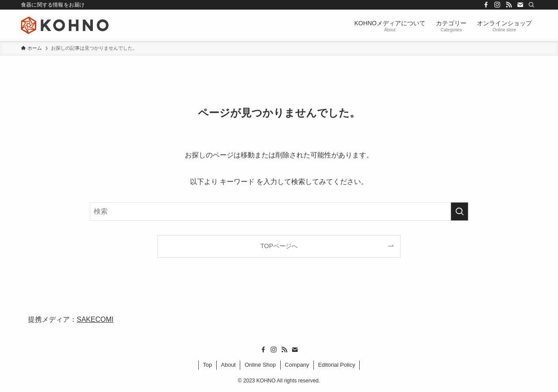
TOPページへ (279, 246)
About (228, 365)
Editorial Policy (336, 365)
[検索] (531, 5)
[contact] (520, 5)
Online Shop (260, 365)
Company (297, 365)
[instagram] (497, 5)
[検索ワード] (279, 211)
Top (207, 365)
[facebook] (486, 5)
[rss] (509, 5)
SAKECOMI (95, 319)
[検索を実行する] (459, 211)
